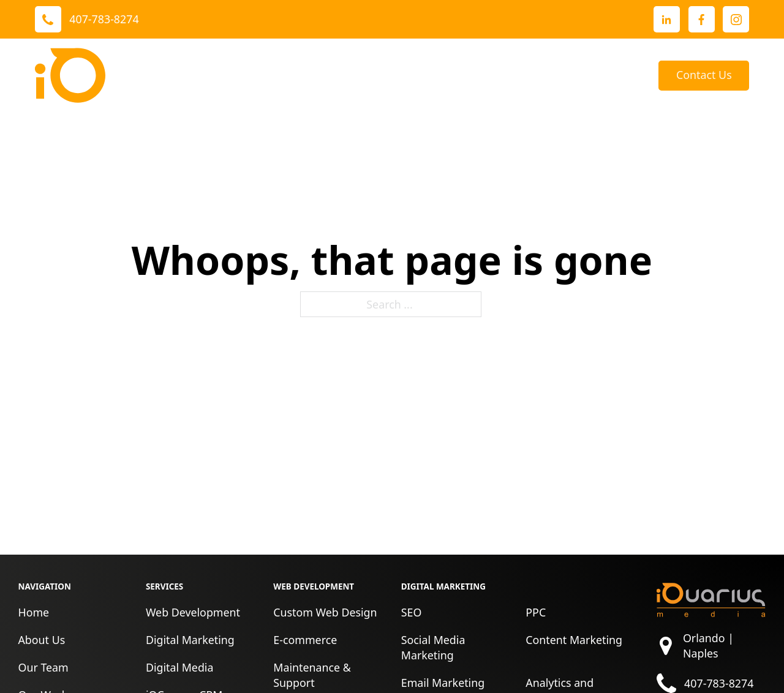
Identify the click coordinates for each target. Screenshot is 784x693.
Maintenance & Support (312, 675)
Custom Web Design (325, 612)
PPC (536, 612)
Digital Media (180, 667)
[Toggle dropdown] (271, 75)
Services (238, 75)
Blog (629, 76)
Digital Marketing (190, 640)
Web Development (193, 612)
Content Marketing (574, 640)
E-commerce (305, 640)
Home (33, 612)
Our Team (43, 667)
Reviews (400, 76)
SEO (412, 612)
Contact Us (704, 75)
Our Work (319, 75)
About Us (462, 75)
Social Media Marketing (433, 647)
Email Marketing (443, 683)
